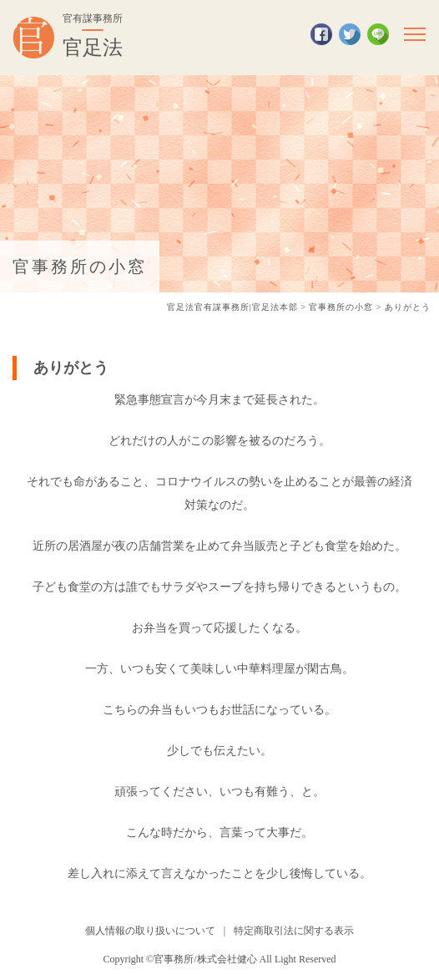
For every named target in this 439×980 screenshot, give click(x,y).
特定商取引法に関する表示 (294, 931)
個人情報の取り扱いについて (150, 931)
